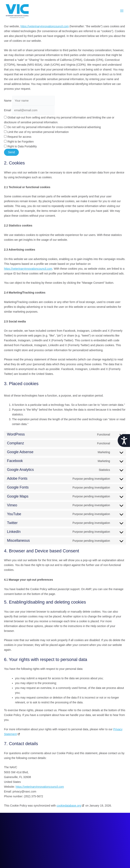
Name (8, 101)
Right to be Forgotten (19, 142)
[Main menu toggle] (122, 11)
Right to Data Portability (20, 146)
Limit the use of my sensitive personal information (36, 132)
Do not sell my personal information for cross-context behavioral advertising (52, 127)
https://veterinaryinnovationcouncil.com (44, 26)
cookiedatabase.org (69, 806)
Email (7, 110)
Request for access (18, 137)
